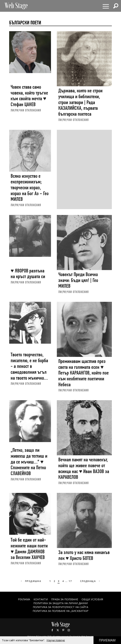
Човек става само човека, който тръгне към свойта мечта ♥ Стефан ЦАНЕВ (29, 96)
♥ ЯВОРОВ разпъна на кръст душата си (28, 274)
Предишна (31, 581)
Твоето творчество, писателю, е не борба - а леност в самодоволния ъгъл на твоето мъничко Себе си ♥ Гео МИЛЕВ (29, 369)
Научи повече (56, 640)
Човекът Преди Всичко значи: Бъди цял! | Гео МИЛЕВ (78, 280)
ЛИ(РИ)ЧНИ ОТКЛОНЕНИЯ (26, 110)
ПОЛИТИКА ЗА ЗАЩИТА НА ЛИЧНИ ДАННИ (60, 603)
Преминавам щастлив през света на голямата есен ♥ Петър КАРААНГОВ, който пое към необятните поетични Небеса (84, 373)
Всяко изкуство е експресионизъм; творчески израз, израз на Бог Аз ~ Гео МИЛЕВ (30, 188)
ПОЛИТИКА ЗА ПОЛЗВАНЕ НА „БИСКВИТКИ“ (61, 611)
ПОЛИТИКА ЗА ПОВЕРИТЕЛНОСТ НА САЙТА (60, 607)
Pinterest (63, 630)
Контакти (41, 599)
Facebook (52, 630)
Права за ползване (65, 599)
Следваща (90, 581)
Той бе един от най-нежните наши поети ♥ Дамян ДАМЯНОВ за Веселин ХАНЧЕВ (29, 549)
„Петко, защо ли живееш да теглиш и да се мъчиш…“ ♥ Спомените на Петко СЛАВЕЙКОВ (29, 462)
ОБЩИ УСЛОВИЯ (92, 599)
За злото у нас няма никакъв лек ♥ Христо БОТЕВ (84, 555)
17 (70, 581)
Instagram (69, 630)
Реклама (24, 599)
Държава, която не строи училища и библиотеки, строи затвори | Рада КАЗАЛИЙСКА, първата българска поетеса (80, 102)
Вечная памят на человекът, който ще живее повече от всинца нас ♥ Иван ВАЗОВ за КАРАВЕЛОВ (84, 468)
